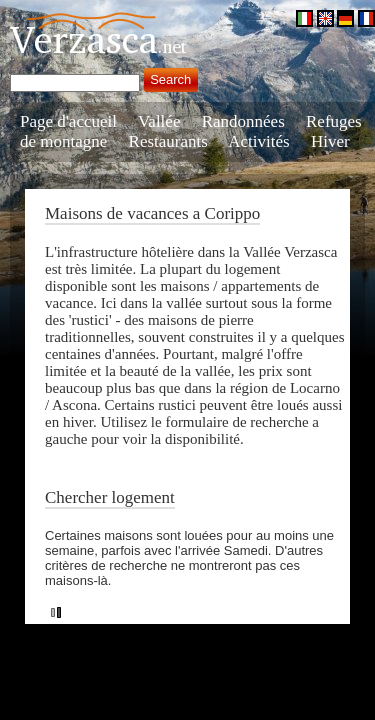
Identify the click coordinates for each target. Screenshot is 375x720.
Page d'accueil (68, 121)
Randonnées (243, 121)
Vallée (159, 121)
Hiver (330, 141)
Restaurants (168, 141)
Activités (258, 141)
